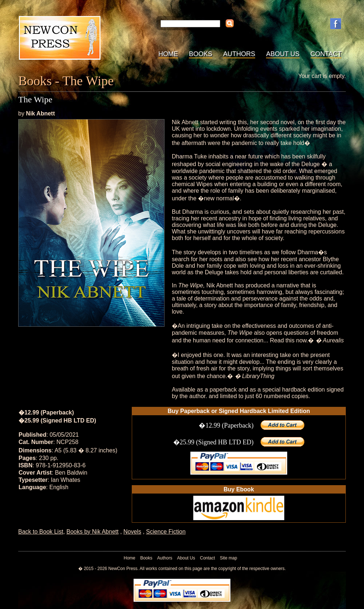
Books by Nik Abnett (93, 532)
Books (201, 54)
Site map (228, 558)
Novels (132, 532)
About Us (283, 54)
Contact (326, 54)
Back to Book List (41, 532)
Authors (239, 54)
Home (168, 54)
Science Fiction (166, 532)
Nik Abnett (40, 113)
